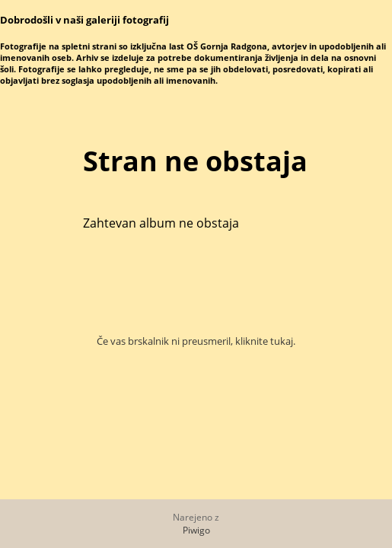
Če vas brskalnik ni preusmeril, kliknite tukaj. (196, 341)
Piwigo (196, 530)
